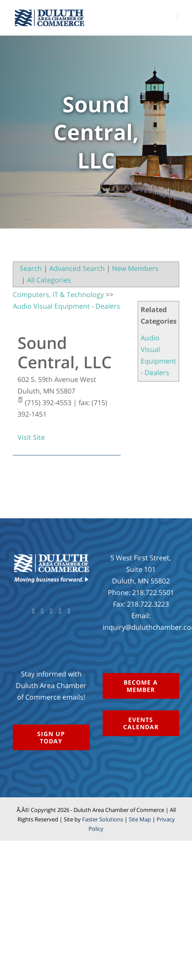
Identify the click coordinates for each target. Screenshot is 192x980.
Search (31, 268)
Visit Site (31, 437)
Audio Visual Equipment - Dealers (66, 306)
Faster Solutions (103, 819)
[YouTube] (51, 611)
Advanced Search (77, 268)
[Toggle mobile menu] (177, 17)
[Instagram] (60, 611)
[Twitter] (42, 611)
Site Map (140, 819)
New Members (135, 268)
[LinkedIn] (69, 611)
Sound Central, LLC (65, 352)
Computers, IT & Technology (58, 295)
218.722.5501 (153, 592)
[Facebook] (33, 611)
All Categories (49, 280)
